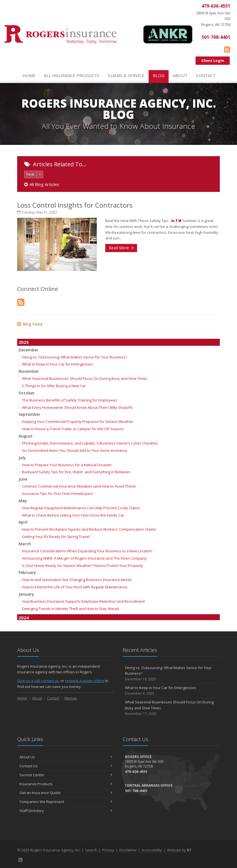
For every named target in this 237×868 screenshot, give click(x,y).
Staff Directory (66, 811)
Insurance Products (66, 784)
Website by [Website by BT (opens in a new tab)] (179, 850)
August (26, 436)
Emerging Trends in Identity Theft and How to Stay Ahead (70, 609)
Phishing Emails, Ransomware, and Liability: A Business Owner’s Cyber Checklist (90, 443)
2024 (24, 618)
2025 (24, 342)
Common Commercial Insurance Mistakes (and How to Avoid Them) (79, 486)
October (27, 393)
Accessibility (152, 850)
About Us (66, 757)
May (23, 501)
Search (91, 850)
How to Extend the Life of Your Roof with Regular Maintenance (75, 587)
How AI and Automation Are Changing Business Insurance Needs (77, 580)
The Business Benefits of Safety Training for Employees (70, 400)
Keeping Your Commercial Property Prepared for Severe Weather (78, 421)
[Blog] (227, 49)
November (29, 371)
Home (29, 75)
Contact (206, 75)
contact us (50, 681)
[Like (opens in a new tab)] (176, 221)
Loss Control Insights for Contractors (75, 205)
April (23, 522)
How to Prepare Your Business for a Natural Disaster (67, 465)
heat (30, 174)
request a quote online (85, 681)
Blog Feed (30, 324)
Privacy (108, 850)
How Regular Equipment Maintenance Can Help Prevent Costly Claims (81, 508)
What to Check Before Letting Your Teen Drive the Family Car (73, 515)
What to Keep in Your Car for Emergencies (58, 364)
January (26, 594)
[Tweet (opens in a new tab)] (180, 221)
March (25, 544)
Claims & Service (126, 75)
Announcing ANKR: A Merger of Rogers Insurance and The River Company (84, 558)
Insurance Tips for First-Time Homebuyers (58, 494)
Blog (159, 75)
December (28, 350)
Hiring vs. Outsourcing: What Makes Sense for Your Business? (74, 357)
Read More (121, 248)
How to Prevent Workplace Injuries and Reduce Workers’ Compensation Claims (89, 529)
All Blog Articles (42, 184)
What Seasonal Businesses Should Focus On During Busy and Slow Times (85, 378)
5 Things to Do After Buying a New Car (54, 386)
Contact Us (66, 766)
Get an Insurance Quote (66, 793)
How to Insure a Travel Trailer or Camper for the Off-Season (73, 429)
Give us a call (28, 681)
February (27, 572)
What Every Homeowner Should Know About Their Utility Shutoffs (77, 407)
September (29, 414)
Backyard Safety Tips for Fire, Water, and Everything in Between (76, 472)
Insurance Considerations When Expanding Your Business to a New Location (87, 551)
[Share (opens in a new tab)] (173, 221)
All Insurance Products (72, 75)
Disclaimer (128, 850)
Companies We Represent (66, 802)
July (22, 458)
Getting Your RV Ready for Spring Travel (56, 537)
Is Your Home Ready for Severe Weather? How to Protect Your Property (82, 566)
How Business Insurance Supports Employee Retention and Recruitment (83, 601)
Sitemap (71, 698)
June (23, 479)
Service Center (66, 775)
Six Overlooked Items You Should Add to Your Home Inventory (75, 450)
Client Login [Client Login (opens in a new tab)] (213, 60)
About (180, 75)
